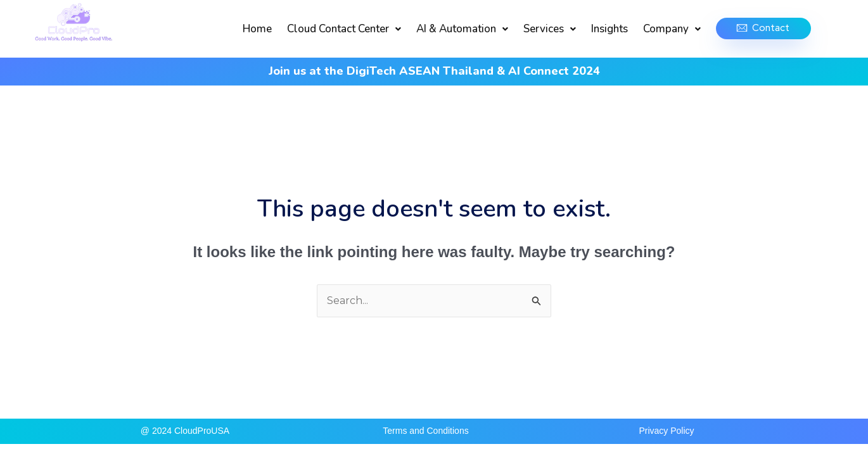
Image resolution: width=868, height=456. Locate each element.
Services (550, 29)
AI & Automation (462, 29)
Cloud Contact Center (344, 29)
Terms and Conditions (425, 431)
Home (257, 29)
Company (672, 29)
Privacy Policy (666, 431)
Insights (610, 29)
